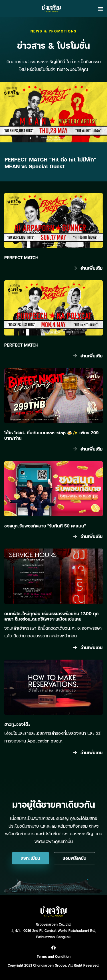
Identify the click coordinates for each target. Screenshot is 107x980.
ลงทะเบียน (31, 858)
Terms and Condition (54, 957)
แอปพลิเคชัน (74, 858)
